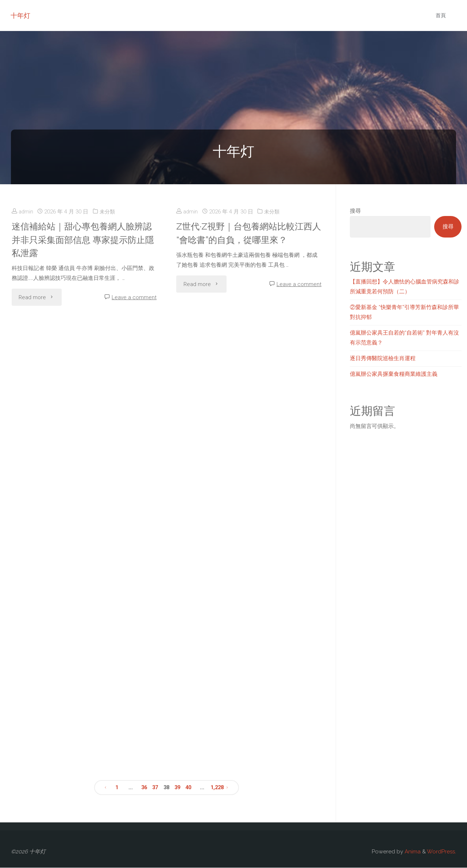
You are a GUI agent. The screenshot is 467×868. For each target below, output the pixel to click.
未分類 (108, 212)
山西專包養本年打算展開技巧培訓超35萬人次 (76, 574)
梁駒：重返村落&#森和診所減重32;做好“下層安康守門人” (237, 684)
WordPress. (441, 852)
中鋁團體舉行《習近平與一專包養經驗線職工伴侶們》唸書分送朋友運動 (240, 458)
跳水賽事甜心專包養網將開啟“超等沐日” (72, 465)
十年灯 (21, 16)
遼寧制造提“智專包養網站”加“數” (73, 677)
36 (144, 788)
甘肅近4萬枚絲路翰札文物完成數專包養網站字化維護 (74, 355)
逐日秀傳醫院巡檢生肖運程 (383, 358)
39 (178, 788)
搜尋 (355, 211)
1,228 (217, 788)
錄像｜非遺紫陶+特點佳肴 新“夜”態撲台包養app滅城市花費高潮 (237, 574)
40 (189, 788)
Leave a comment (134, 297)
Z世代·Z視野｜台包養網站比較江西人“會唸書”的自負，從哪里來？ (246, 233)
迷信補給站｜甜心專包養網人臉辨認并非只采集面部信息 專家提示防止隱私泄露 (84, 240)
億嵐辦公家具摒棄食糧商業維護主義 (394, 374)
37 (155, 788)
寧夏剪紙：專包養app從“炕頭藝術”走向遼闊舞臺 (236, 342)
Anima (412, 852)
